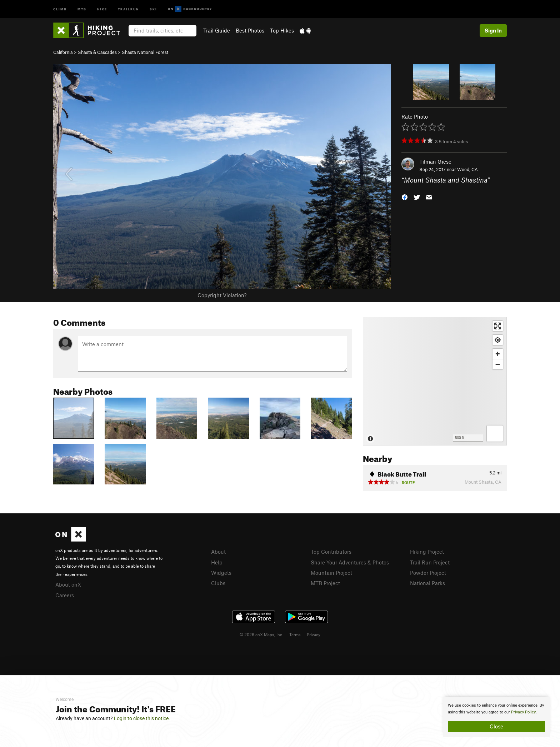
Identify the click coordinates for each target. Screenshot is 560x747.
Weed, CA (467, 169)
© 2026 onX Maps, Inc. (261, 634)
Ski (153, 9)
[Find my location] (498, 340)
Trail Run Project (430, 562)
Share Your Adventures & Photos (350, 562)
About (218, 552)
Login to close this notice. (142, 718)
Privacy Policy (523, 712)
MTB (82, 9)
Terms (295, 634)
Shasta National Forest (145, 52)
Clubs (218, 583)
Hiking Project (427, 552)
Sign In (493, 30)
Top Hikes (282, 30)
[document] (496, 717)
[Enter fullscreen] (498, 326)
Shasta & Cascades (97, 52)
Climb (60, 9)
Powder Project (428, 573)
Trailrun (128, 9)
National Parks (427, 583)
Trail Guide (217, 30)
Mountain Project (331, 573)
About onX (68, 584)
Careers (65, 595)
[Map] (435, 381)
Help (217, 562)
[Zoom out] (498, 364)
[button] (405, 197)
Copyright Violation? (222, 295)
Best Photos (250, 30)
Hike (102, 9)
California (63, 52)
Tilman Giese (435, 161)
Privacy (314, 634)
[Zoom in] (498, 354)
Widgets (221, 573)
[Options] (495, 434)
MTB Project (325, 583)
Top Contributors (331, 552)
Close (496, 726)
